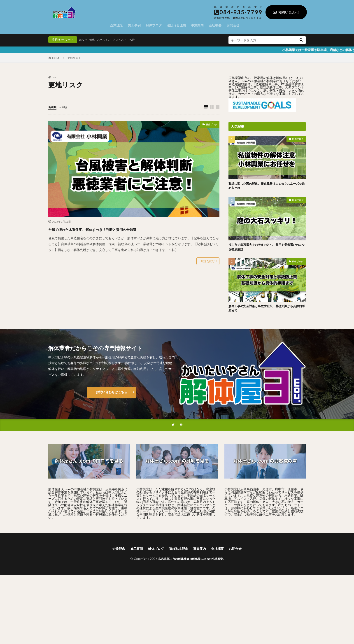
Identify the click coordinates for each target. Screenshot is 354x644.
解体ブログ (154, 25)
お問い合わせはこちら (112, 396)
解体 (94, 40)
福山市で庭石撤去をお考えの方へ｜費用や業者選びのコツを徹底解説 (266, 249)
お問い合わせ (286, 12)
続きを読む (208, 261)
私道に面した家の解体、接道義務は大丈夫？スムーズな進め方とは (266, 187)
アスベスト (125, 40)
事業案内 (197, 25)
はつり (84, 40)
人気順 (65, 107)
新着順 (53, 107)
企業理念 (116, 25)
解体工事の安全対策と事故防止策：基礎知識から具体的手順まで (266, 312)
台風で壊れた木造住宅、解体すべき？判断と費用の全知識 (120, 229)
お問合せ (233, 25)
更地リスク (74, 58)
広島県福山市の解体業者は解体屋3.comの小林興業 (191, 564)
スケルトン (107, 40)
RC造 (139, 40)
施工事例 (134, 25)
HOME (56, 58)
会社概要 (215, 25)
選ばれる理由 (176, 25)
